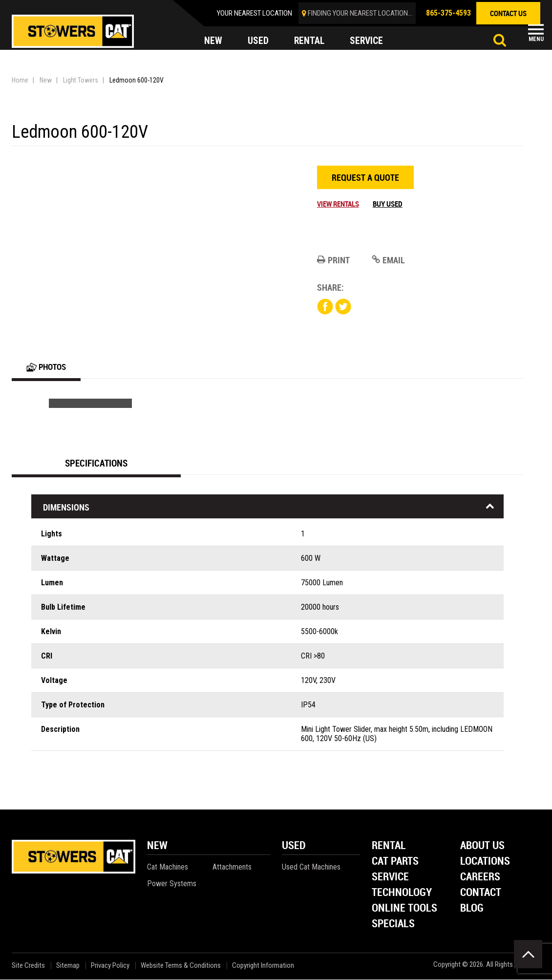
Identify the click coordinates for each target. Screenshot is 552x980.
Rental (389, 846)
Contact (481, 893)
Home (20, 80)
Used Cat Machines (311, 867)
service (368, 41)
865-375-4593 (448, 13)
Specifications (96, 463)
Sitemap (68, 966)
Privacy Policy (110, 966)
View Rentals (338, 204)
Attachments (232, 867)
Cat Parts (395, 862)
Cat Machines (168, 867)
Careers (480, 878)
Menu (536, 39)
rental (310, 41)
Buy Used (388, 204)
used (258, 41)
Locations (485, 862)
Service (390, 878)
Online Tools (404, 909)
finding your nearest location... (360, 13)
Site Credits (28, 966)
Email (388, 260)
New (46, 80)
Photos (48, 367)
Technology (402, 893)
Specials (393, 925)
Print (333, 260)
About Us (482, 846)
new (213, 41)
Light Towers (81, 80)
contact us (508, 13)
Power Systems (172, 884)
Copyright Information (263, 966)
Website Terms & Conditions (181, 966)
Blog (472, 909)
